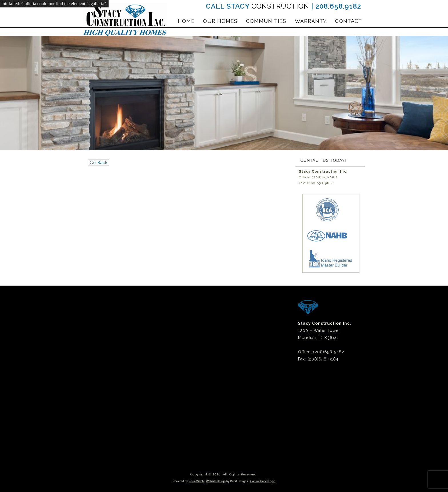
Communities (266, 21)
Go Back (99, 163)
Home (186, 21)
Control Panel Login (263, 481)
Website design (216, 481)
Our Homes (220, 21)
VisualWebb (196, 481)
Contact (349, 21)
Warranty (311, 21)
